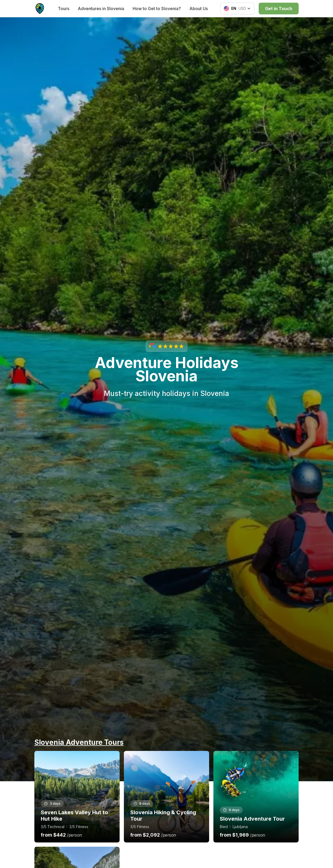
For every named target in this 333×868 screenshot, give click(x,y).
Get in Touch (279, 9)
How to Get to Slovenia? (157, 9)
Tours (64, 9)
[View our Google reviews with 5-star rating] (167, 346)
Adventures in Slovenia (101, 9)
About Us (199, 9)
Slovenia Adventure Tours (79, 742)
